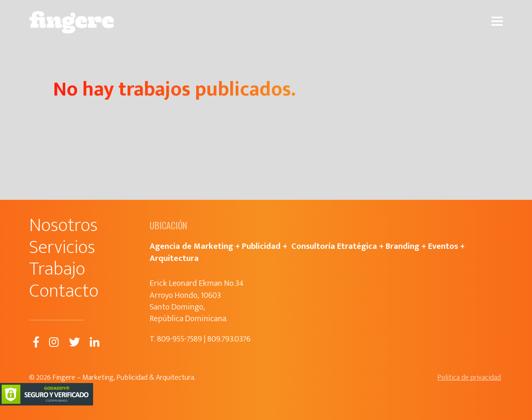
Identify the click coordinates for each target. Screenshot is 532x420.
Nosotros (63, 225)
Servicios (62, 247)
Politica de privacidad (469, 378)
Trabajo (57, 269)
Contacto (64, 291)
